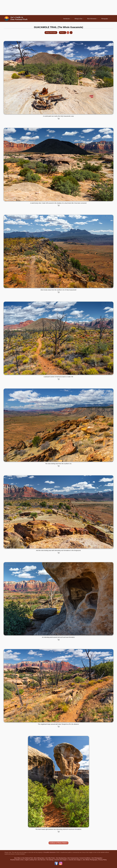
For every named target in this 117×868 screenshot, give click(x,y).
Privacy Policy (102, 860)
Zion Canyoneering (73, 858)
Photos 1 (63, 33)
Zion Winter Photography (90, 860)
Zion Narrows (41, 860)
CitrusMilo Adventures (50, 852)
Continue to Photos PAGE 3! (59, 843)
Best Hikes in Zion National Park (24, 858)
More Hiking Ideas (39, 858)
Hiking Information (51, 33)
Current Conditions (85, 858)
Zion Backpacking (61, 858)
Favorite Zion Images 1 (61, 860)
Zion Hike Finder (50, 858)
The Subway (50, 860)
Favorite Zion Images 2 (75, 860)
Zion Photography (97, 858)
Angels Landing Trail (31, 860)
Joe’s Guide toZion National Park (19, 18)
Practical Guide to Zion (17, 860)
